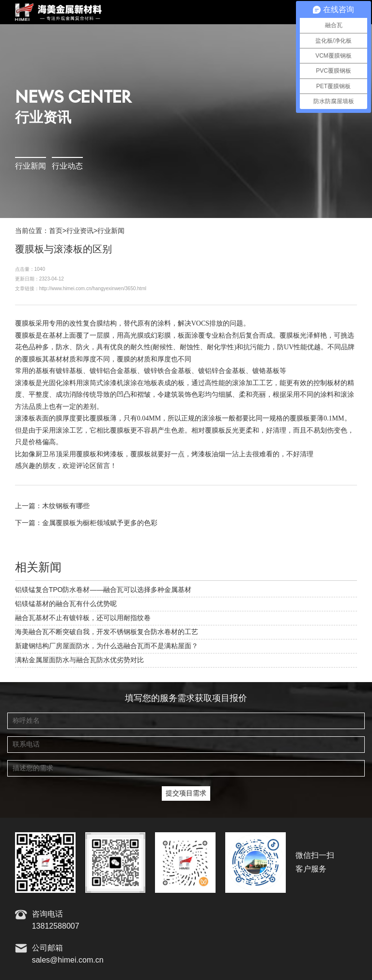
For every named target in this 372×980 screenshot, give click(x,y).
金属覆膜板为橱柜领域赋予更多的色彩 (100, 523)
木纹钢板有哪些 (66, 506)
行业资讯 (80, 231)
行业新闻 (31, 166)
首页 (56, 231)
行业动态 (67, 166)
